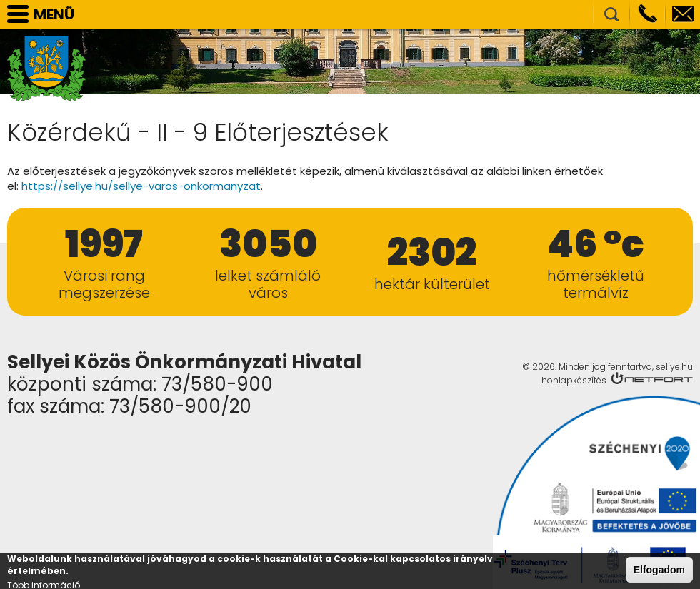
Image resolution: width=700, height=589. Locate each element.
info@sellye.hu (683, 14)
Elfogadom (659, 572)
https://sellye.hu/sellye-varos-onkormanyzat (141, 186)
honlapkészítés (574, 380)
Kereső (611, 14)
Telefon (647, 14)
